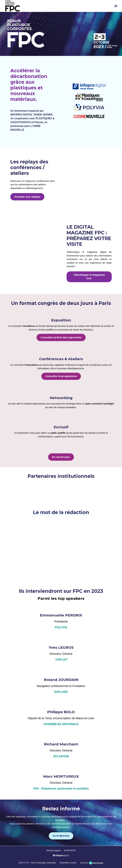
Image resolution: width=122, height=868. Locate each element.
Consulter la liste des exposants (61, 337)
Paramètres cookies (68, 863)
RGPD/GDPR (70, 851)
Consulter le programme (61, 376)
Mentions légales (54, 851)
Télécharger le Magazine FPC (89, 277)
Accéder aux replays (27, 197)
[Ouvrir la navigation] (116, 6)
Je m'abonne (61, 836)
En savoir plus (61, 457)
